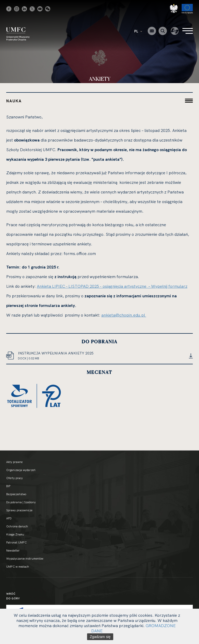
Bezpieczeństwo (16, 494)
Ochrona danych (17, 526)
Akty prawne (14, 462)
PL (138, 31)
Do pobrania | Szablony (21, 502)
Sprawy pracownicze (19, 510)
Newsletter (13, 551)
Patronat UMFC (16, 542)
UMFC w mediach (18, 567)
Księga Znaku (15, 534)
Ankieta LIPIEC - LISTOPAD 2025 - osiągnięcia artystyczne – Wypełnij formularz (112, 286)
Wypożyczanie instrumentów (25, 559)
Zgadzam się (100, 637)
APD (9, 518)
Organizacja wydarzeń (21, 470)
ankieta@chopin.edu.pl (124, 315)
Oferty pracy (15, 478)
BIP (8, 486)
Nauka (14, 101)
